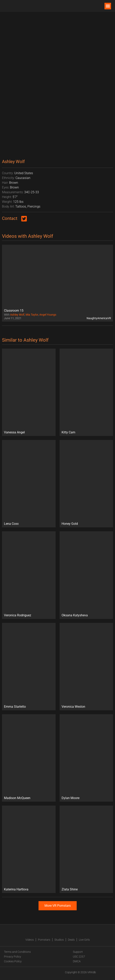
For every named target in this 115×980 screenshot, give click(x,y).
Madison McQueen (17, 798)
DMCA (77, 961)
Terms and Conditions (17, 952)
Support (78, 952)
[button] (108, 6)
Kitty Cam (68, 432)
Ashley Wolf (17, 315)
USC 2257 (79, 957)
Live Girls (84, 940)
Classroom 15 (14, 311)
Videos (30, 940)
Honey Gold (70, 524)
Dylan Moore (71, 798)
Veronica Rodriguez (18, 615)
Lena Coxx (11, 524)
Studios (59, 940)
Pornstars (44, 940)
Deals (71, 940)
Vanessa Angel (14, 432)
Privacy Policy (13, 957)
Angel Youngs (48, 315)
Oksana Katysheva (75, 615)
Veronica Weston (73, 707)
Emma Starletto (15, 707)
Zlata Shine (70, 889)
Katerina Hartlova (16, 889)
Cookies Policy (13, 961)
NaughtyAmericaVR (99, 318)
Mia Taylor (32, 315)
